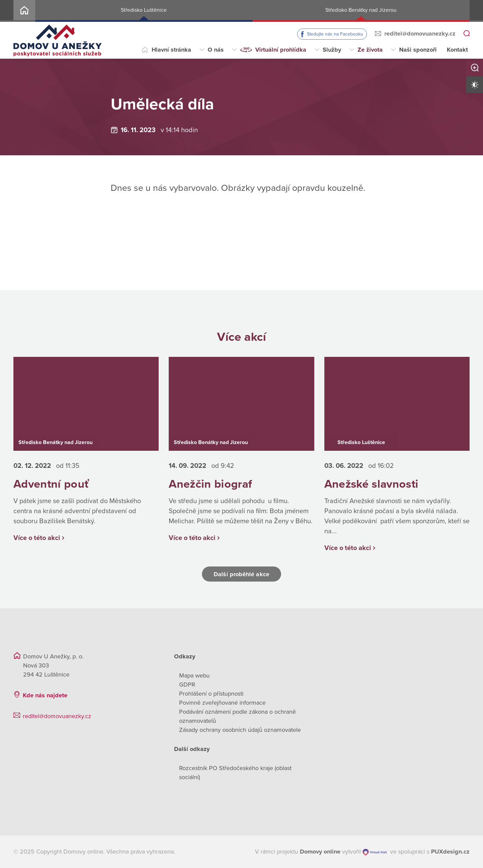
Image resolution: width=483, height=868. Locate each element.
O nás (216, 50)
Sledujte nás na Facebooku (335, 34)
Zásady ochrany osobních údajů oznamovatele (240, 730)
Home (24, 11)
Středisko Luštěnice (144, 10)
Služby (332, 50)
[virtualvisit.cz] (375, 852)
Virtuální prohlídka (281, 50)
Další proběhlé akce (241, 574)
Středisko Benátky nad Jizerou (361, 10)
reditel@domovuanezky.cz (420, 34)
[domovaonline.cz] (320, 852)
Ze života (370, 50)
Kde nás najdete (45, 695)
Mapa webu (194, 675)
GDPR (187, 685)
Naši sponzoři (418, 50)
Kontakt (457, 50)
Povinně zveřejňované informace (222, 703)
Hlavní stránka (171, 50)
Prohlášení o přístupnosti (211, 694)
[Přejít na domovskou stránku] (58, 40)
